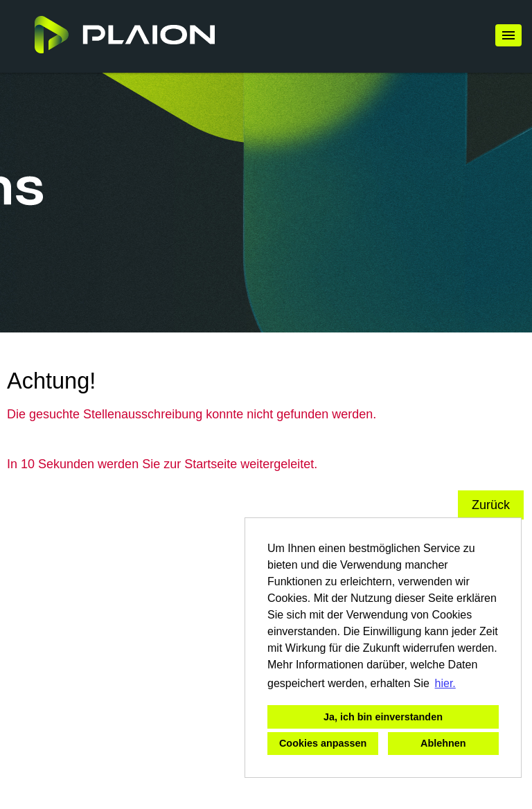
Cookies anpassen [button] (323, 743)
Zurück (491, 505)
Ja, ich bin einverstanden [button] (383, 717)
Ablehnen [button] (443, 743)
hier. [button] (445, 683)
